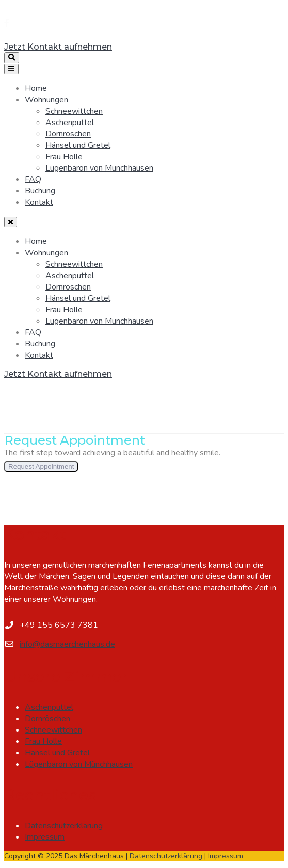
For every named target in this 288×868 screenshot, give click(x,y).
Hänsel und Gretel (78, 145)
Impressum (45, 837)
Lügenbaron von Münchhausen (99, 168)
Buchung (40, 191)
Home (36, 88)
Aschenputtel (70, 123)
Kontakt (39, 202)
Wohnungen (46, 100)
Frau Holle (64, 157)
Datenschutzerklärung (64, 826)
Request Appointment (41, 467)
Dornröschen (68, 134)
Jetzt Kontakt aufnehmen (58, 47)
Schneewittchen (74, 111)
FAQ (33, 179)
